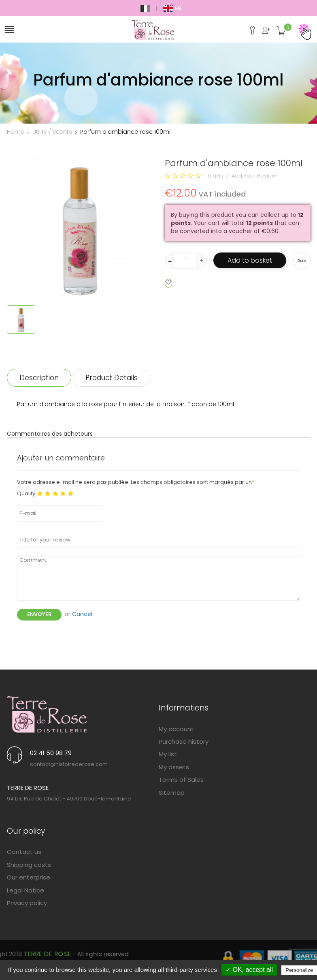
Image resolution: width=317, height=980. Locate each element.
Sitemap (172, 793)
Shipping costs (29, 865)
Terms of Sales (181, 780)
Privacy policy (27, 903)
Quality (26, 494)
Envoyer (39, 614)
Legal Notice (26, 890)
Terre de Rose (126, 957)
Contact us (24, 852)
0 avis (215, 176)
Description (39, 378)
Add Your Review (254, 176)
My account (176, 729)
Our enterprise (29, 877)
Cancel (82, 614)
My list (168, 754)
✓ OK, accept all (249, 970)
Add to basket (250, 260)
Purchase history (184, 741)
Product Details (112, 378)
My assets (174, 767)
